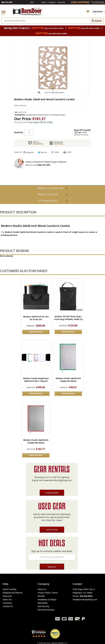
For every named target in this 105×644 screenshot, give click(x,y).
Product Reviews (48, 195)
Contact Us (8, 606)
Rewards (61, 2)
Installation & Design (47, 599)
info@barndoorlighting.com (85, 599)
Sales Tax (7, 599)
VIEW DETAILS (36, 332)
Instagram (46, 619)
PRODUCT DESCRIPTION (51, 188)
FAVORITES (38, 143)
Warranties (43, 603)
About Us (42, 589)
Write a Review (20, 105)
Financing (7, 603)
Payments (7, 596)
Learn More (52, 493)
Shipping (58, 143)
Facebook (26, 619)
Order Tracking (10, 589)
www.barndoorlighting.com (58, 480)
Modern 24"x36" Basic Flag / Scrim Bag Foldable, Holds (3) (68, 318)
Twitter (33, 619)
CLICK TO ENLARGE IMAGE (54, 93)
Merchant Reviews (46, 610)
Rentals (41, 596)
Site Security (43, 606)
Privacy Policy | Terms (48, 593)
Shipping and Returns (13, 593)
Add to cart (56, 132)
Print (69, 152)
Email (57, 152)
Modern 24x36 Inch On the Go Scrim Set (36, 318)
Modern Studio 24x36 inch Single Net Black (68, 380)
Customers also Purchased (47, 202)
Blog (40, 619)
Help (32, 2)
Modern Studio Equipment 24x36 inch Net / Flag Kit (36, 380)
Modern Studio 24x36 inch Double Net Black (36, 441)
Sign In (44, 2)
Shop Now (52, 530)
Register (52, 2)
